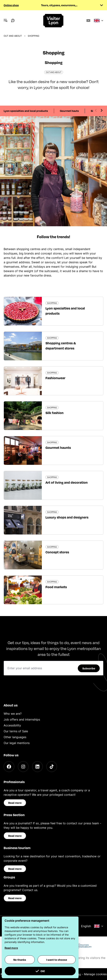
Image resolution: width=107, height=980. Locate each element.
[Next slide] (102, 110)
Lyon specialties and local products (26, 111)
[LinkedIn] (37, 767)
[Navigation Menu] (5, 21)
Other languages (15, 737)
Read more (15, 803)
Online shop (11, 5)
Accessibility (12, 725)
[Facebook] (9, 767)
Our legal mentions (17, 743)
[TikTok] (52, 767)
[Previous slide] (96, 110)
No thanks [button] (20, 960)
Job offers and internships (22, 719)
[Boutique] (88, 21)
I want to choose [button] (57, 960)
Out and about (13, 36)
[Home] (53, 21)
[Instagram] (23, 767)
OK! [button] (40, 971)
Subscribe (89, 668)
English (92, 926)
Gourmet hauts (69, 111)
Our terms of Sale (16, 731)
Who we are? (13, 714)
